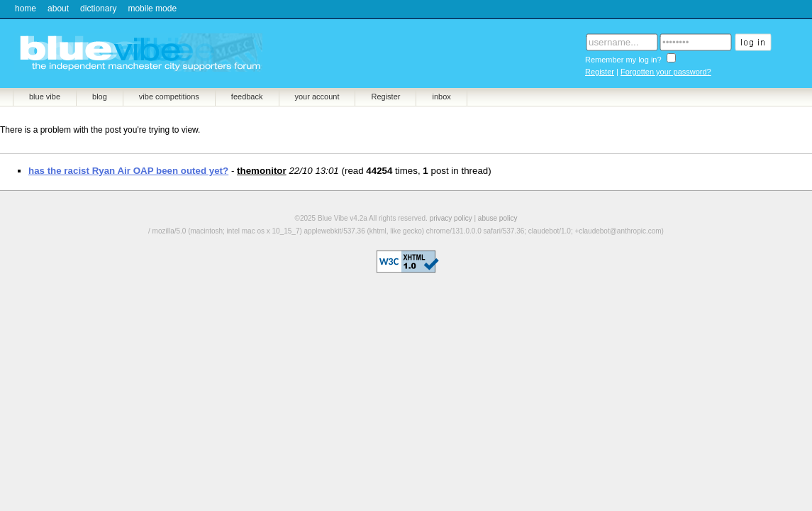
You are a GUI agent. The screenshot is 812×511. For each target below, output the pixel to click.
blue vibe (45, 97)
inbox (441, 97)
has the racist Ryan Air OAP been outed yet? (128, 171)
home (26, 9)
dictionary (98, 9)
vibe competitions (169, 97)
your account (317, 97)
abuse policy (498, 218)
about (58, 9)
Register (600, 72)
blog (100, 97)
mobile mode (152, 9)
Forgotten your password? (666, 72)
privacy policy (451, 218)
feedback (247, 97)
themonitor (262, 171)
